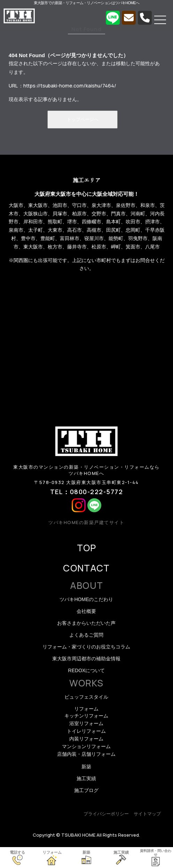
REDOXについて (87, 670)
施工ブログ (86, 790)
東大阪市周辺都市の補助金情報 (86, 659)
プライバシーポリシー (106, 814)
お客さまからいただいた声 (86, 623)
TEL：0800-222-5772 (87, 492)
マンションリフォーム (86, 746)
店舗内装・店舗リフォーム (86, 754)
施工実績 (86, 778)
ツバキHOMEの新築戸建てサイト (86, 522)
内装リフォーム (86, 739)
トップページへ (83, 119)
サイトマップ (147, 814)
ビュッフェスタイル (86, 697)
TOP (87, 548)
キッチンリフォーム (86, 716)
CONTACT (86, 568)
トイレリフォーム (86, 731)
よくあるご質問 (86, 635)
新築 (86, 767)
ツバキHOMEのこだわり (86, 599)
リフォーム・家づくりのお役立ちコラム (86, 647)
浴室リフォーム (86, 723)
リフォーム (86, 709)
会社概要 (86, 611)
